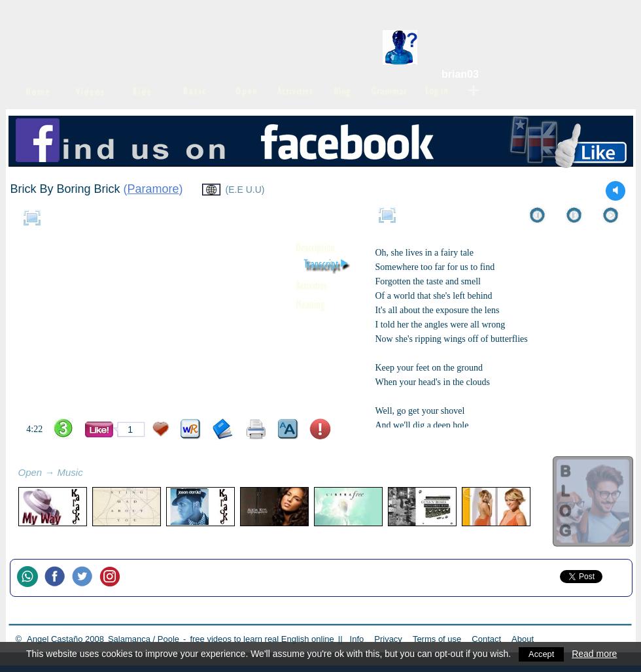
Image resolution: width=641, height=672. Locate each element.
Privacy (388, 639)
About (523, 639)
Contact (486, 639)
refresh (97, 474)
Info (357, 639)
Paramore (153, 189)
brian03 (460, 74)
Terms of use (437, 639)
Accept (543, 654)
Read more (597, 654)
